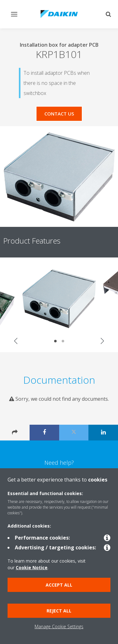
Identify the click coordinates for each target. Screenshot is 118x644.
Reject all (59, 611)
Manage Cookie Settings (59, 626)
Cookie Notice (32, 567)
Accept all (59, 585)
